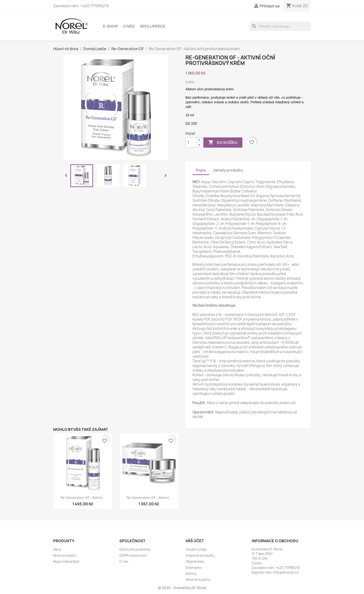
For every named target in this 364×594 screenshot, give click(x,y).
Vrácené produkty (200, 555)
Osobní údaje (196, 549)
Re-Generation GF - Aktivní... (83, 498)
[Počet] (191, 143)
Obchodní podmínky (135, 549)
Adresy (191, 573)
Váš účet (195, 541)
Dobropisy (194, 567)
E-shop (110, 26)
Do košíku (223, 143)
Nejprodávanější (66, 561)
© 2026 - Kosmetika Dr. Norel (182, 588)
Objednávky (195, 561)
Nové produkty (65, 555)
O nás (129, 26)
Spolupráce (153, 26)
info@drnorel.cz (286, 572)
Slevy (57, 549)
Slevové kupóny (198, 579)
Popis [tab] (201, 170)
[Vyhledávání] (280, 26)
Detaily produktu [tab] (228, 170)
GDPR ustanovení (133, 555)
